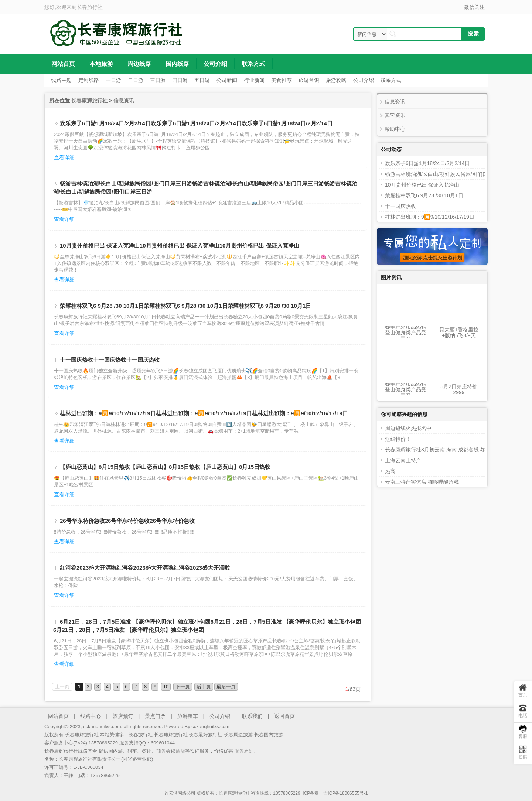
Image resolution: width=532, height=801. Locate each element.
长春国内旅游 (269, 735)
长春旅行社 (90, 7)
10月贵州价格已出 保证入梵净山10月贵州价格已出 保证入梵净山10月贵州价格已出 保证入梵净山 (180, 246)
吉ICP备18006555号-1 (345, 793)
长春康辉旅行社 (89, 100)
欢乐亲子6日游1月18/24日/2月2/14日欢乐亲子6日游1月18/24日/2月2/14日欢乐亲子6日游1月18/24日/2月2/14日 (196, 123)
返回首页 (284, 716)
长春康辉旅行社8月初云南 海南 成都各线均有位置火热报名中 (455, 450)
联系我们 (252, 716)
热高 (390, 471)
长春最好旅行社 (206, 735)
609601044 (163, 743)
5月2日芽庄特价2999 (459, 389)
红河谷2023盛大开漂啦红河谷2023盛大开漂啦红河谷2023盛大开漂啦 (145, 568)
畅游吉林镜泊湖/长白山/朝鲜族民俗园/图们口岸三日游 (447, 174)
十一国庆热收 (400, 206)
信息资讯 (124, 100)
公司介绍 (220, 716)
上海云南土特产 (403, 460)
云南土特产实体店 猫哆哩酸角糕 (422, 482)
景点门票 (155, 716)
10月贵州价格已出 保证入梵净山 (422, 185)
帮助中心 (395, 129)
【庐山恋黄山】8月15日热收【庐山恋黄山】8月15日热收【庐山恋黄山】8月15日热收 (165, 467)
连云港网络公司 (180, 793)
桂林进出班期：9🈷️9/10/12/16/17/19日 (430, 217)
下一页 (183, 687)
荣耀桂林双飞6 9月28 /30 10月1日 (424, 195)
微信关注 (474, 7)
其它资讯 (395, 115)
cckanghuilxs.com (210, 727)
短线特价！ (398, 439)
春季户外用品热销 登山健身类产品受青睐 (406, 333)
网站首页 (58, 716)
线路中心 (91, 716)
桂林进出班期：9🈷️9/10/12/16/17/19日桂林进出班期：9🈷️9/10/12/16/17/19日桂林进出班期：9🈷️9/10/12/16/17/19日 (204, 413)
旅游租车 (188, 716)
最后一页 (226, 687)
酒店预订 (123, 716)
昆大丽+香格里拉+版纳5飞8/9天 (459, 333)
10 (166, 687)
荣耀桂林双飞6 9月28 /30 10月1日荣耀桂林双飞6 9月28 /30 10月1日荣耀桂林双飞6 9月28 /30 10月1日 (185, 306)
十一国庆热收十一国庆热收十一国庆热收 (110, 360)
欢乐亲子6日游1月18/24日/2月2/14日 (427, 163)
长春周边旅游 (238, 735)
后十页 (204, 687)
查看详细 (64, 157)
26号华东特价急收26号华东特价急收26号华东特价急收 (127, 521)
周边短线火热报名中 (408, 428)
